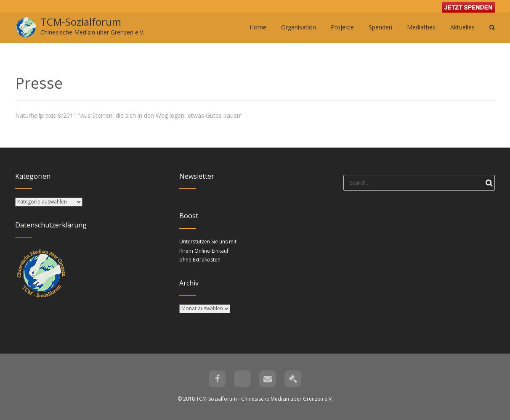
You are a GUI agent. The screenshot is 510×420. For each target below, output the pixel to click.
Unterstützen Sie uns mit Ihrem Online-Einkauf (208, 251)
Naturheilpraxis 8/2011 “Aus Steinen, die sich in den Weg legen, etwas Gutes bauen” (129, 115)
